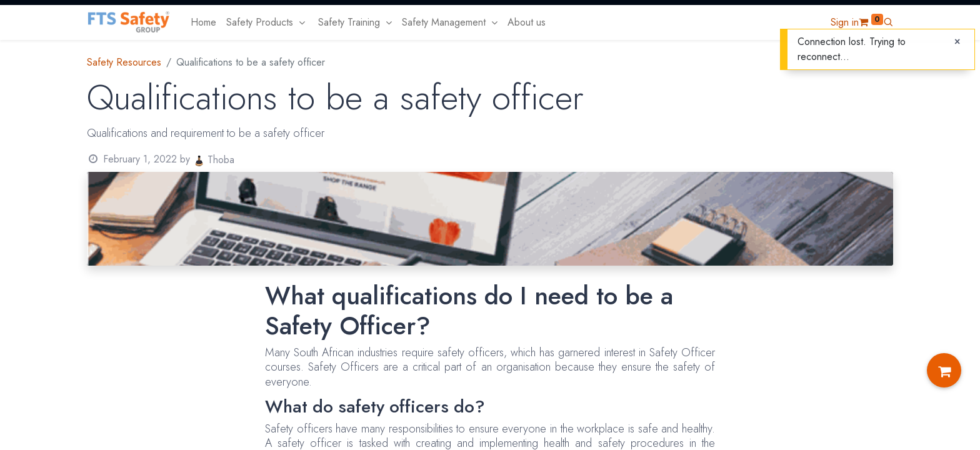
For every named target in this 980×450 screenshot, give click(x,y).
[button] (888, 22)
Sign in (845, 22)
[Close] (957, 42)
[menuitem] (203, 22)
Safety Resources (124, 62)
